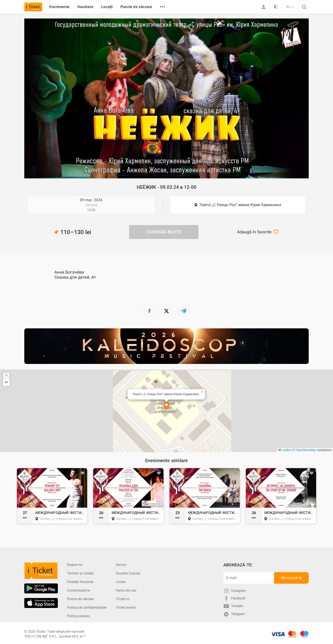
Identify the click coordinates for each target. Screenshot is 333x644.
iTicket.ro (123, 599)
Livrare (121, 582)
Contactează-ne (79, 590)
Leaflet (284, 450)
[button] (166, 407)
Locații (107, 7)
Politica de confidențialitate (87, 607)
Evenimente (59, 7)
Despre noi (75, 565)
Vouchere (85, 7)
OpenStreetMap (306, 450)
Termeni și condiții (80, 573)
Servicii (121, 565)
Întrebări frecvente (80, 582)
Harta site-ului (126, 590)
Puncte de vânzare (136, 7)
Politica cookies (79, 616)
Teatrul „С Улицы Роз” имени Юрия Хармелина (240, 205)
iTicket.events (126, 607)
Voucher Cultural (128, 573)
